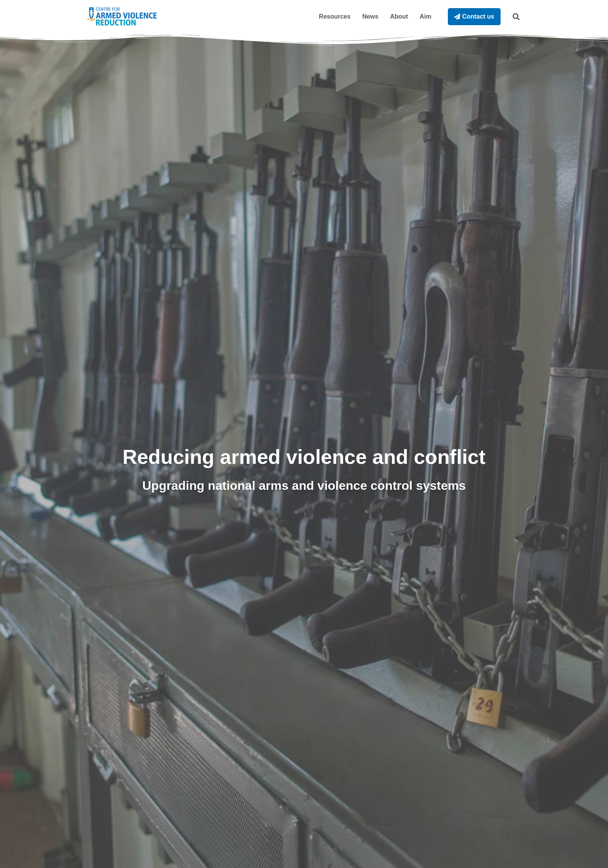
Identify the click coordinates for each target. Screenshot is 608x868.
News (370, 16)
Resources (335, 16)
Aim (425, 16)
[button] (516, 16)
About (399, 16)
